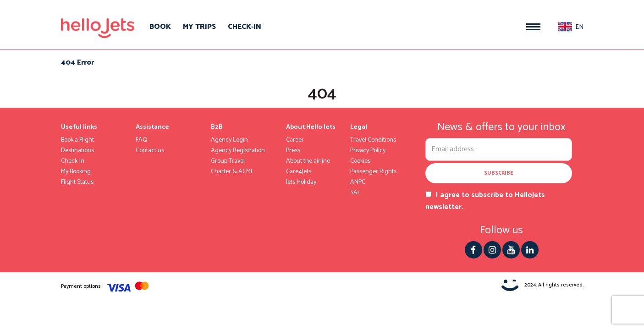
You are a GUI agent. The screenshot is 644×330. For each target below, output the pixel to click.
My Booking (76, 172)
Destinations (77, 151)
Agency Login (229, 140)
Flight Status (77, 182)
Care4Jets (299, 172)
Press (293, 151)
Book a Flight (77, 140)
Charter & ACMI (231, 172)
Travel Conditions (373, 140)
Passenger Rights (373, 172)
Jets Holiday (301, 182)
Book (160, 27)
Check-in (245, 27)
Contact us (150, 151)
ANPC (358, 182)
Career (295, 140)
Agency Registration (238, 151)
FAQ (142, 140)
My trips (199, 27)
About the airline (308, 161)
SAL (355, 193)
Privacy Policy (368, 151)
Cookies (360, 161)
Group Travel (228, 161)
